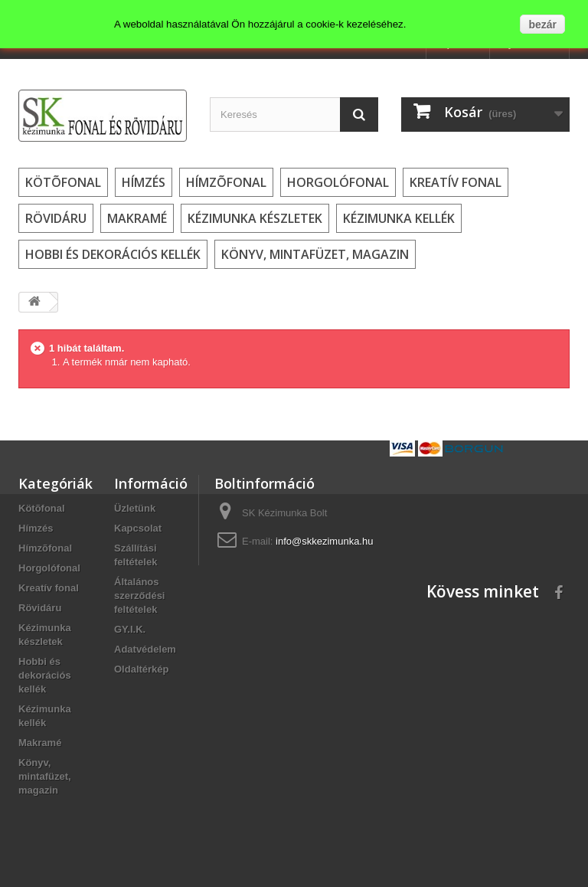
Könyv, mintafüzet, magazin (315, 254)
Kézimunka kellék (399, 218)
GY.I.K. (130, 629)
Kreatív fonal (456, 182)
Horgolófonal (338, 182)
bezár (542, 25)
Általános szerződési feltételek (139, 596)
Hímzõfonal (226, 182)
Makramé (137, 218)
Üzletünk (135, 508)
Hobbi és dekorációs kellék (113, 254)
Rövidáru (56, 218)
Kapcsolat (138, 528)
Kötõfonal (63, 182)
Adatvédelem (145, 649)
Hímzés (144, 182)
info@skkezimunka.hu (324, 541)
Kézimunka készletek (255, 218)
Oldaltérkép (142, 669)
